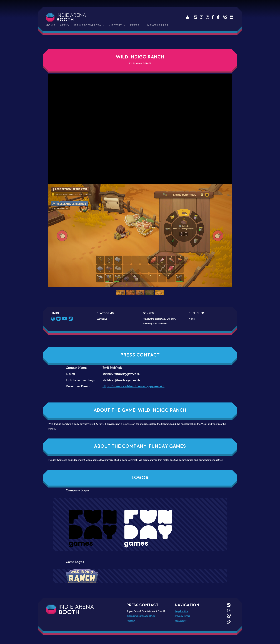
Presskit (131, 621)
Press (135, 25)
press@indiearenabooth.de (141, 616)
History (116, 25)
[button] (62, 236)
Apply (65, 25)
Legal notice (182, 611)
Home (51, 25)
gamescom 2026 (88, 25)
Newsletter (158, 25)
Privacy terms (182, 616)
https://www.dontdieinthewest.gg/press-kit (133, 386)
